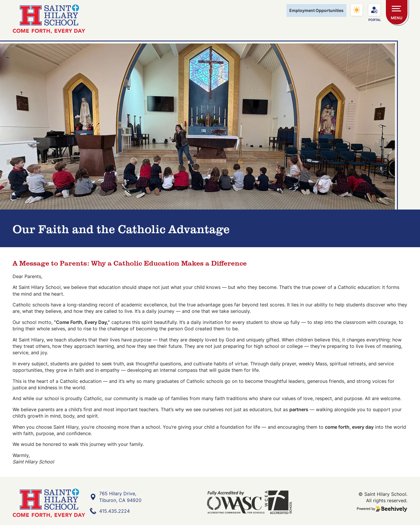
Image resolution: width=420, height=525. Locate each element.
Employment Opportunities (316, 10)
